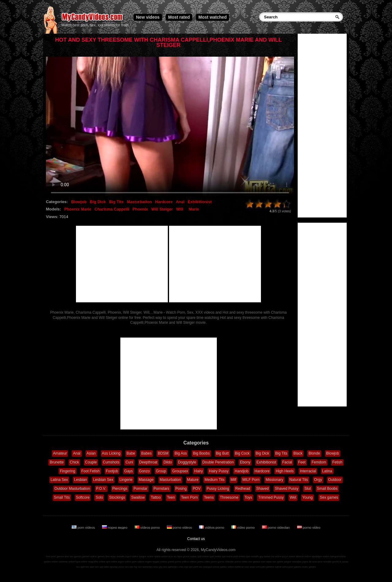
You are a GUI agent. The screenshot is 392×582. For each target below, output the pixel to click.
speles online (51, 562)
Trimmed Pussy (271, 497)
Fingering (67, 471)
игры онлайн (117, 556)
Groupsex (180, 471)
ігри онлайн (253, 556)
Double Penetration (218, 462)
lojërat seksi (281, 567)
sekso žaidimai (236, 567)
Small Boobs (327, 489)
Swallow (138, 497)
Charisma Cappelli (112, 209)
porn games (295, 567)
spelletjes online (320, 556)
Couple (91, 462)
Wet (293, 497)
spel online (215, 556)
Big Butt (222, 453)
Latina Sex (59, 480)
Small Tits (62, 497)
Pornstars (161, 489)
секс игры (266, 562)
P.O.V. (101, 489)
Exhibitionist (200, 202)
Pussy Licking (218, 489)
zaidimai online (67, 562)
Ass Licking (111, 453)
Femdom (319, 462)
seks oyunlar (111, 567)
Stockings (117, 497)
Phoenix (140, 209)
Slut (308, 489)
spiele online (161, 556)
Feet (302, 462)
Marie (194, 209)
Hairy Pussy (219, 471)
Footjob (112, 471)
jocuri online (289, 556)
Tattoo (156, 497)
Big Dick (98, 202)
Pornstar (140, 489)
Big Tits (116, 202)
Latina (327, 471)
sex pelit (193, 567)
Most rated (179, 17)
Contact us (196, 539)
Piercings (120, 489)
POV (196, 489)
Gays (129, 471)
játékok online (303, 556)
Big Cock (242, 453)
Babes (146, 453)
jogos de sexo (310, 562)
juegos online (146, 556)
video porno (243, 527)
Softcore (83, 497)
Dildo (168, 462)
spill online (203, 556)
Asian (91, 453)
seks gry (158, 567)
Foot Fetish (91, 471)
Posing (181, 489)
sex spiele (278, 562)
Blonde (314, 453)
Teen (171, 497)
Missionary (274, 480)
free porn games (55, 556)
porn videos (84, 527)
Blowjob (79, 202)
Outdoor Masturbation (72, 489)
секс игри (250, 567)
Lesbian (81, 480)
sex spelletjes (145, 567)
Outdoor (335, 480)
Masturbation (139, 202)
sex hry (133, 567)
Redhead (243, 489)
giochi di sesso (340, 562)
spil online (227, 556)
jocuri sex (123, 567)
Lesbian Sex (103, 480)
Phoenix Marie (78, 209)
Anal (180, 202)
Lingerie (126, 480)
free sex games (73, 556)
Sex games (329, 497)
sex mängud (205, 567)
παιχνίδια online (97, 562)
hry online (276, 556)
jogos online (132, 556)
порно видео (115, 527)
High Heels (285, 471)
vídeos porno (148, 527)
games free (104, 556)
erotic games (309, 567)
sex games (254, 562)
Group (161, 471)
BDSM (163, 453)
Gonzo (144, 471)
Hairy (198, 471)
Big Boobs (201, 453)
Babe (131, 453)
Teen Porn (189, 497)
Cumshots (111, 462)
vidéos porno (212, 527)
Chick (74, 462)
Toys (249, 497)
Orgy (318, 480)
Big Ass (181, 453)
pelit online (239, 556)
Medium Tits (215, 480)
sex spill (80, 567)
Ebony (245, 462)
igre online (112, 562)
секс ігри (183, 567)
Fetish (337, 462)
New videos (148, 17)
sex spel (90, 567)
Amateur (60, 453)
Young (307, 497)
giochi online (190, 556)
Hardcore (164, 202)
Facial (287, 462)
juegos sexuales (293, 562)
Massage (146, 480)
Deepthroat (148, 462)
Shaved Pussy (286, 489)
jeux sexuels (325, 562)
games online (89, 556)
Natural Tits (299, 480)
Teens (209, 497)
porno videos (180, 527)
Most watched (213, 17)
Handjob (241, 471)
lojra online (82, 562)
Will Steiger (162, 209)
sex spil (99, 567)
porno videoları (276, 527)
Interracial (308, 471)
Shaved (263, 489)
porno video (309, 527)
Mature (193, 480)
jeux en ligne (175, 556)
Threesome (229, 497)
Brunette (57, 462)
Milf (234, 480)
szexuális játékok (265, 567)
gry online (265, 556)
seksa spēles (220, 567)
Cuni (129, 462)
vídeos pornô (167, 562)
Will (180, 209)
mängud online (338, 556)
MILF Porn (251, 480)
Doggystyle (187, 462)
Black (298, 453)
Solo (99, 497)
